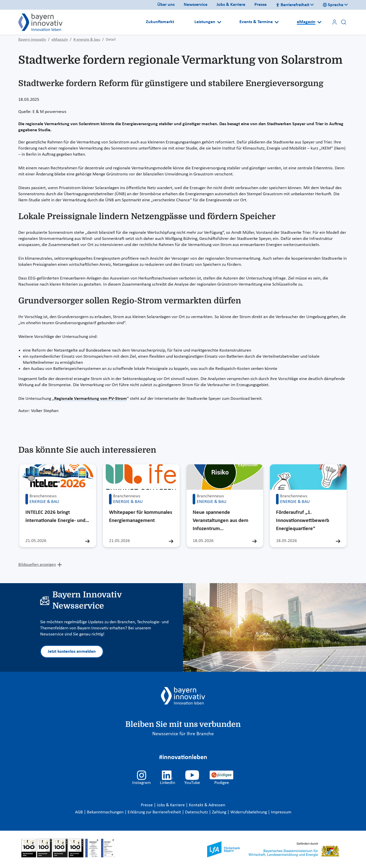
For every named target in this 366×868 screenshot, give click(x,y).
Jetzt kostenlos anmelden (72, 652)
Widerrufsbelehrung (249, 812)
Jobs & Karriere (231, 5)
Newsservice (196, 5)
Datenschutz (197, 812)
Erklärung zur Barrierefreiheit (155, 812)
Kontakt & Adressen (207, 805)
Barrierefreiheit (293, 5)
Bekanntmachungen (106, 812)
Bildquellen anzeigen (37, 565)
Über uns (166, 5)
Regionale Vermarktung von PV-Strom (90, 399)
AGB (79, 812)
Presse (261, 5)
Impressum (281, 812)
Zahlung (220, 812)
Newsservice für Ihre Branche (183, 734)
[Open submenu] (219, 22)
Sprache (333, 5)
